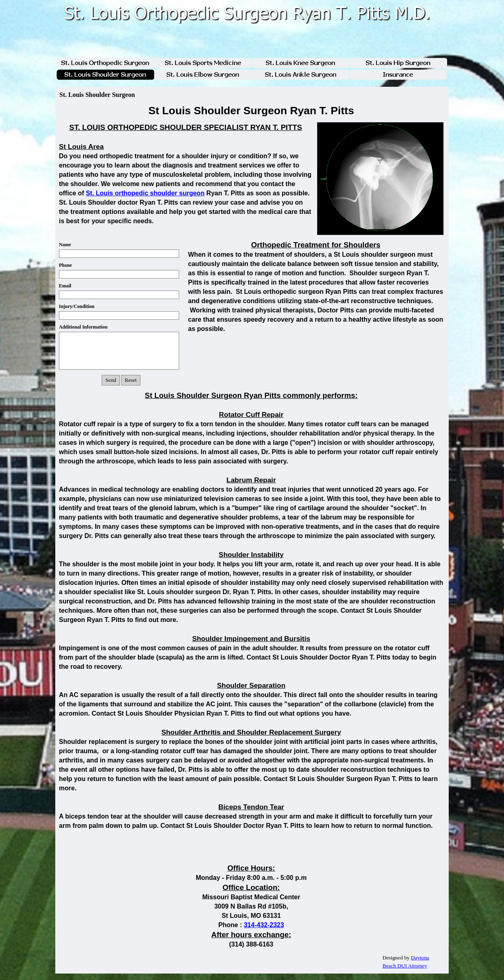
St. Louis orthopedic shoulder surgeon (145, 193)
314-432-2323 (264, 925)
